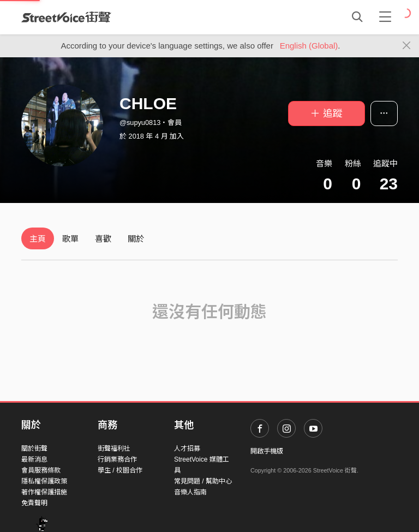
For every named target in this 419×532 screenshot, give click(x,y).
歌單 (70, 239)
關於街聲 (34, 449)
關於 (136, 239)
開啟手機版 (267, 451)
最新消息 (34, 459)
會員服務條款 (41, 470)
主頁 (38, 239)
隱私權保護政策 (44, 481)
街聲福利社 (114, 449)
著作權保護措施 (44, 492)
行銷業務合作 (117, 459)
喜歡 (103, 239)
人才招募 (187, 449)
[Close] (407, 46)
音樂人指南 (190, 492)
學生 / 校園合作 (120, 470)
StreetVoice (66, 17)
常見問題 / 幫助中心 (203, 481)
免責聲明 (34, 503)
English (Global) (309, 46)
